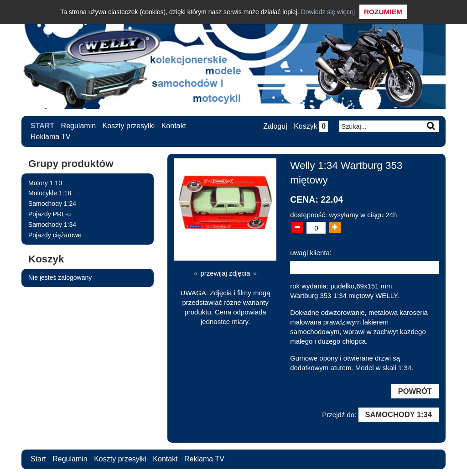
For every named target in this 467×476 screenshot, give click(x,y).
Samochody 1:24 (52, 204)
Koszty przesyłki (129, 126)
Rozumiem (383, 12)
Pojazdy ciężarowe (55, 235)
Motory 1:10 (45, 183)
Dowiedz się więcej (328, 12)
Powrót (415, 391)
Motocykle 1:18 (50, 193)
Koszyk (311, 126)
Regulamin (78, 126)
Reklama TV (51, 137)
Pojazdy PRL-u (49, 214)
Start (42, 126)
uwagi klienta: (311, 253)
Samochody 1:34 (52, 225)
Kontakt (174, 126)
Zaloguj (275, 126)
